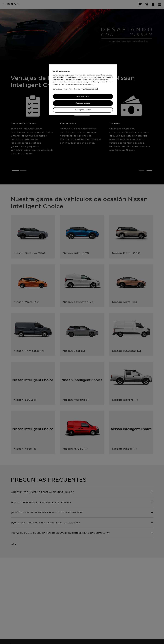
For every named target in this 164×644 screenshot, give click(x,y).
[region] (83, 90)
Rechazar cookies (83, 103)
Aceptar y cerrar (83, 96)
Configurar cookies (83, 110)
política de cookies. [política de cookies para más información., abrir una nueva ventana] (90, 89)
